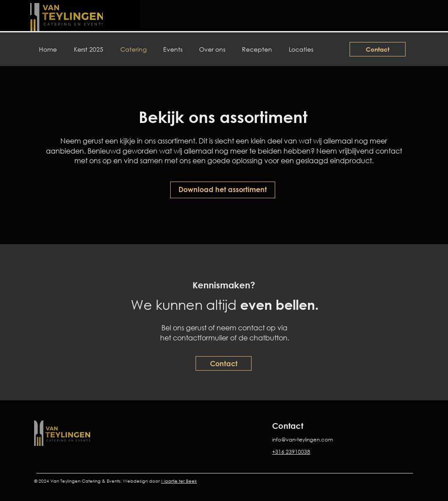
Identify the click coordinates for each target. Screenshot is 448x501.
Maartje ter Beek (179, 481)
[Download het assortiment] (223, 190)
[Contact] (378, 49)
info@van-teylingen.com (303, 440)
